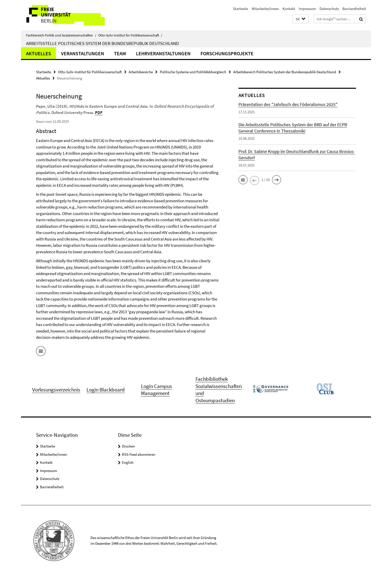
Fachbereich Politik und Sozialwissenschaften (61, 35)
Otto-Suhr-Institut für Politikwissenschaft (130, 35)
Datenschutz (329, 9)
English (128, 462)
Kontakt (289, 9)
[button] (300, 19)
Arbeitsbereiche (141, 72)
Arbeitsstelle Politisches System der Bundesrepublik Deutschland (102, 43)
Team (120, 53)
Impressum (307, 9)
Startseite (240, 9)
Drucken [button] (128, 446)
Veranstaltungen (82, 53)
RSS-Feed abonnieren (139, 454)
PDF (99, 112)
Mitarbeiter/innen (265, 9)
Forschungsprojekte (227, 53)
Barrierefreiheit (354, 9)
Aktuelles (38, 53)
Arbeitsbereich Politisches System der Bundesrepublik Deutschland (285, 72)
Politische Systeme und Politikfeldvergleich (193, 72)
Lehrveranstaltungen (163, 53)
